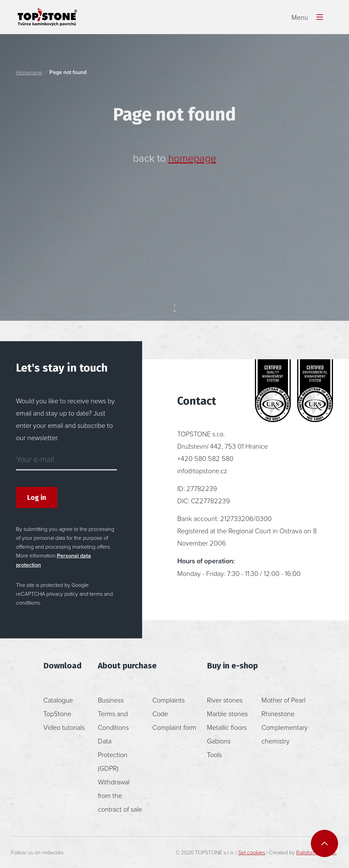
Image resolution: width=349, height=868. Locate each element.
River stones (225, 700)
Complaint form (174, 727)
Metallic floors (227, 727)
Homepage (29, 72)
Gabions (219, 741)
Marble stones (227, 713)
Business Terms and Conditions (113, 713)
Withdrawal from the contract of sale (120, 795)
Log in (37, 497)
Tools (214, 754)
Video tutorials (64, 727)
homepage (192, 158)
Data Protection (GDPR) (113, 754)
